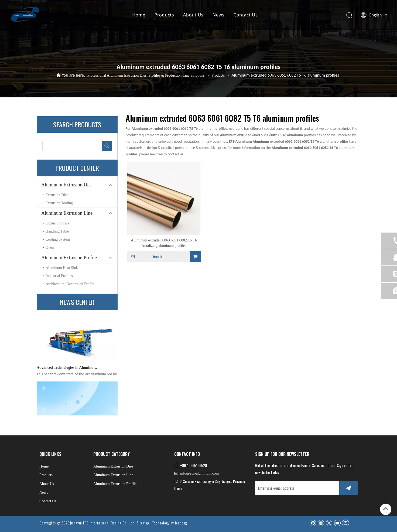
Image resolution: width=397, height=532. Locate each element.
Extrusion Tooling (59, 203)
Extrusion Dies (57, 195)
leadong (181, 523)
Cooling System (58, 239)
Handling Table (57, 231)
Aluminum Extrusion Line (67, 213)
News (218, 15)
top (386, 509)
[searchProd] (72, 146)
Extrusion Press (57, 223)
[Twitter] (329, 523)
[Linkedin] (321, 523)
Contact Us (246, 15)
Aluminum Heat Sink (62, 268)
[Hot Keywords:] (107, 146)
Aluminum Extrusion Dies (67, 185)
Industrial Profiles (59, 276)
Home (139, 15)
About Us (193, 15)
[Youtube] (337, 523)
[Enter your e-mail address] (296, 488)
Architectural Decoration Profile (70, 284)
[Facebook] (313, 523)
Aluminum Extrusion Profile (69, 258)
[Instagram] (345, 523)
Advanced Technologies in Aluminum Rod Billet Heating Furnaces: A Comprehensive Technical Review (67, 369)
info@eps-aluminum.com (199, 473)
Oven (50, 248)
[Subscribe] (348, 488)
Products (164, 15)
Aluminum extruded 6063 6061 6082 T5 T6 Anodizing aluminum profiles (164, 243)
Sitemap (143, 523)
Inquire (146, 257)
